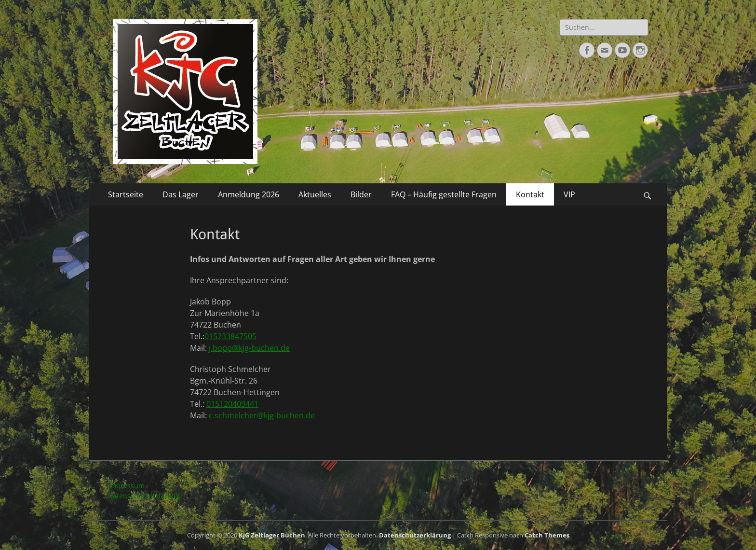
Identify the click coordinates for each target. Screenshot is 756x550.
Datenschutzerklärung (144, 496)
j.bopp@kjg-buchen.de (249, 348)
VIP (569, 194)
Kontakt (530, 194)
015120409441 (232, 404)
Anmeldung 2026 (249, 194)
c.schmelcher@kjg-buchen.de (262, 415)
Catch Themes (547, 535)
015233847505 (230, 336)
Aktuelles (315, 194)
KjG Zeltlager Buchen (272, 535)
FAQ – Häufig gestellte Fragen (444, 194)
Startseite (126, 194)
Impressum (126, 486)
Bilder (361, 194)
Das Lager (181, 194)
